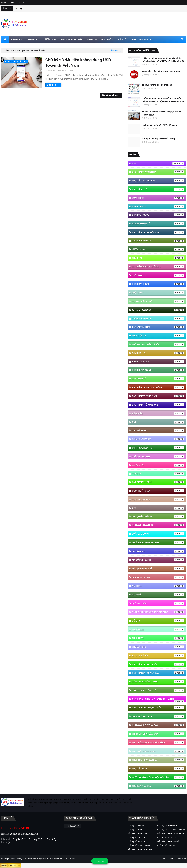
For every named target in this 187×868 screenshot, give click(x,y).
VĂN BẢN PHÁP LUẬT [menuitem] (71, 39)
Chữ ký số (158, 465)
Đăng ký (100, 861)
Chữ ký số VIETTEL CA (168, 826)
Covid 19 (158, 474)
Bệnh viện (158, 413)
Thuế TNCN (158, 629)
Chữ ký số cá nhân (166, 845)
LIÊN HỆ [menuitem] (122, 39)
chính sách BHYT (158, 319)
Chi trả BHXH (158, 430)
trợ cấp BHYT (158, 769)
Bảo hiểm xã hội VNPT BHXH (171, 833)
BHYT (158, 164)
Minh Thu (52, 71)
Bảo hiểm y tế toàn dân (158, 405)
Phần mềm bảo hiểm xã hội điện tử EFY (161, 71)
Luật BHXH (158, 198)
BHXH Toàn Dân (158, 362)
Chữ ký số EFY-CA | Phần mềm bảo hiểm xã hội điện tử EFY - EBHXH (46, 859)
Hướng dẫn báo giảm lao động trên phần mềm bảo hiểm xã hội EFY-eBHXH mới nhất (163, 100)
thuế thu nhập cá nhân (158, 760)
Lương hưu (158, 249)
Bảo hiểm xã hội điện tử (168, 841)
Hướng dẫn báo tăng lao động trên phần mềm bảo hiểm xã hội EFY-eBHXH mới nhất (163, 60)
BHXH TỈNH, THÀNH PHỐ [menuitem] (99, 39)
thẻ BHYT (158, 258)
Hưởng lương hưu (158, 525)
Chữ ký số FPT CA (136, 837)
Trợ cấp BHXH (158, 647)
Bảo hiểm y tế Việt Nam (158, 396)
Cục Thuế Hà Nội (158, 491)
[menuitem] (5, 39)
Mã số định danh (158, 560)
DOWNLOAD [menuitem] (33, 39)
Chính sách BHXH (158, 241)
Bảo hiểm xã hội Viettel (138, 833)
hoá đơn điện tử (158, 224)
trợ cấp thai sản (158, 786)
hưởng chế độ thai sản (158, 725)
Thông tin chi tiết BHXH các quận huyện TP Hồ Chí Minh (163, 113)
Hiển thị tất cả (115, 51)
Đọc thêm (52, 85)
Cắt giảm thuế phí (158, 482)
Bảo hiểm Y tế (158, 189)
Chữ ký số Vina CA (136, 841)
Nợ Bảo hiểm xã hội (158, 301)
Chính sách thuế (158, 439)
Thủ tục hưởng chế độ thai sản (157, 85)
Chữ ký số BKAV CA (137, 826)
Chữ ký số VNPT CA (137, 830)
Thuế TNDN (158, 638)
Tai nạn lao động (158, 310)
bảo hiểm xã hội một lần (158, 673)
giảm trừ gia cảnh (158, 716)
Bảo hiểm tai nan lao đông (158, 387)
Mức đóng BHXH (158, 577)
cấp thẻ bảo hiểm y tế (158, 690)
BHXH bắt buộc (158, 284)
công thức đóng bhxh (158, 682)
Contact (21, 3)
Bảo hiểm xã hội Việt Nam (158, 232)
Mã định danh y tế (158, 569)
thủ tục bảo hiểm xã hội (158, 344)
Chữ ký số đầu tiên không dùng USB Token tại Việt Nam (78, 63)
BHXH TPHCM (158, 207)
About (12, 3)
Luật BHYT (158, 293)
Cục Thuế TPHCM (158, 499)
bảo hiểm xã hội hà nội (158, 664)
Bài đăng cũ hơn (110, 95)
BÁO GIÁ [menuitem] (16, 39)
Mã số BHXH (158, 551)
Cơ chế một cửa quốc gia (158, 267)
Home (4, 3)
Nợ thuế (158, 595)
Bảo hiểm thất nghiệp (158, 172)
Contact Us (181, 859)
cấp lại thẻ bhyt (158, 327)
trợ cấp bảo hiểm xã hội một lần (158, 777)
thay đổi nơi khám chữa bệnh (158, 742)
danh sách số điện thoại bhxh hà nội (158, 700)
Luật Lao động (158, 534)
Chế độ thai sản (158, 456)
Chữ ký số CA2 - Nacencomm (171, 830)
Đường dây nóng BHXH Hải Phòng (159, 139)
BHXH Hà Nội (158, 353)
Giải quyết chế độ (158, 516)
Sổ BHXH (158, 621)
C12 (158, 422)
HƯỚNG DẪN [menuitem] (50, 39)
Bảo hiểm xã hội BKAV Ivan (140, 849)
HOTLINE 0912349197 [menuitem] (141, 39)
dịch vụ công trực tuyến (158, 708)
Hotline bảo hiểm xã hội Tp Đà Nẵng (159, 125)
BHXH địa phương (158, 370)
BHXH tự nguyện (158, 215)
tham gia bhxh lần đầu (158, 734)
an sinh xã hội (158, 656)
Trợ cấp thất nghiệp (158, 181)
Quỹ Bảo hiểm (158, 603)
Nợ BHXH (158, 586)
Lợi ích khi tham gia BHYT (158, 542)
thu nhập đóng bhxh (158, 751)
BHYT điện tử (158, 379)
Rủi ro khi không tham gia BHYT (158, 612)
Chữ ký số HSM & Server (139, 845)
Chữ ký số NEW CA (167, 837)
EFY (158, 508)
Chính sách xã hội (158, 448)
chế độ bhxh (158, 275)
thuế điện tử (158, 336)
